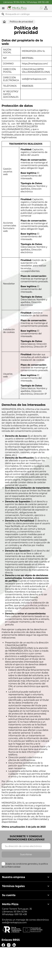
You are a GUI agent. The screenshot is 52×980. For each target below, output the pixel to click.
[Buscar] (26, 14)
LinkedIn (14, 945)
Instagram (9, 945)
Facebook (3, 945)
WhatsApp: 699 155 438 (38, 2)
